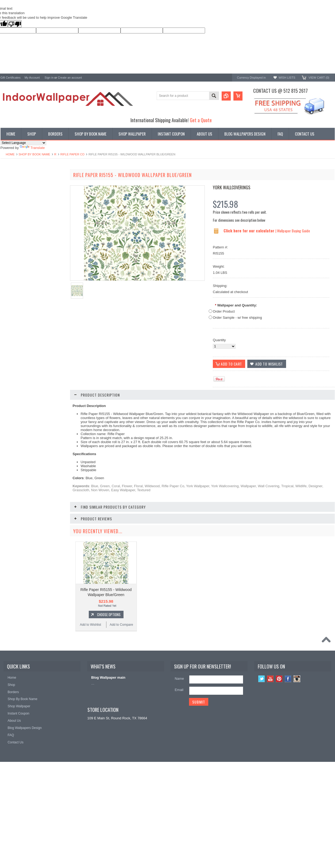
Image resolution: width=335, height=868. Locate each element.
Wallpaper (8, 187)
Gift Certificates (11, 78)
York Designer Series (17, 191)
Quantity (219, 340)
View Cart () (319, 78)
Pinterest (279, 759)
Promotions (9, 196)
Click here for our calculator (249, 231)
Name (179, 759)
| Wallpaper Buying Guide (293, 231)
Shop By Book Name (34, 154)
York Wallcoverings (232, 187)
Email (179, 770)
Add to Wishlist (16, 353)
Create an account (70, 78)
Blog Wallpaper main (108, 758)
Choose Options (35, 343)
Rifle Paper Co (72, 154)
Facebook (288, 759)
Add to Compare (49, 353)
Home (10, 154)
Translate (32, 148)
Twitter (262, 759)
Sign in (49, 78)
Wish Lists (287, 78)
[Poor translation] (15, 24)
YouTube (270, 759)
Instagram (297, 759)
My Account (32, 78)
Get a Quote (201, 120)
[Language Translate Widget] (23, 143)
